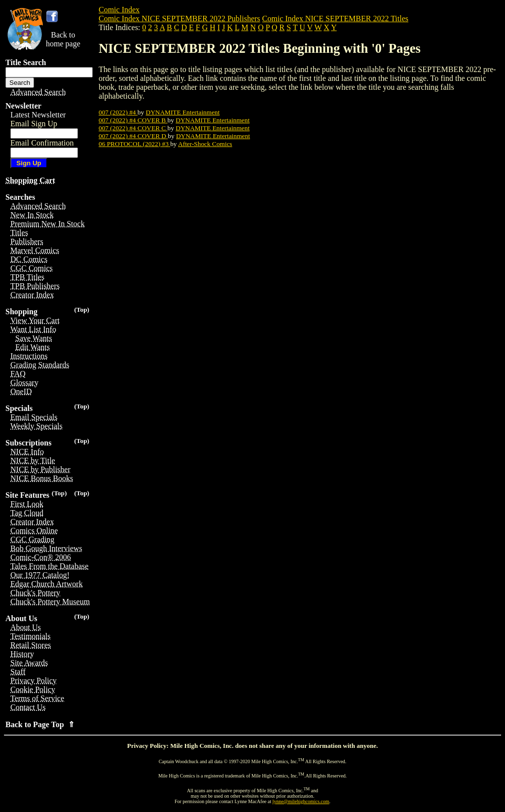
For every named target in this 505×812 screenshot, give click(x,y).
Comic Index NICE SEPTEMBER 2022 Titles (335, 18)
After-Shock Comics (205, 144)
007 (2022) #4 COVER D (133, 136)
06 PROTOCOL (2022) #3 (134, 144)
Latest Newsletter (38, 115)
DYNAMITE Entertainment (183, 112)
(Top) (82, 310)
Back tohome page (63, 39)
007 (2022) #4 (118, 112)
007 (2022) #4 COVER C (133, 128)
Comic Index (119, 10)
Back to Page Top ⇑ (40, 724)
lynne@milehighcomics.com (301, 801)
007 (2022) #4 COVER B (133, 120)
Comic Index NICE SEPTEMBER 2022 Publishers (180, 18)
